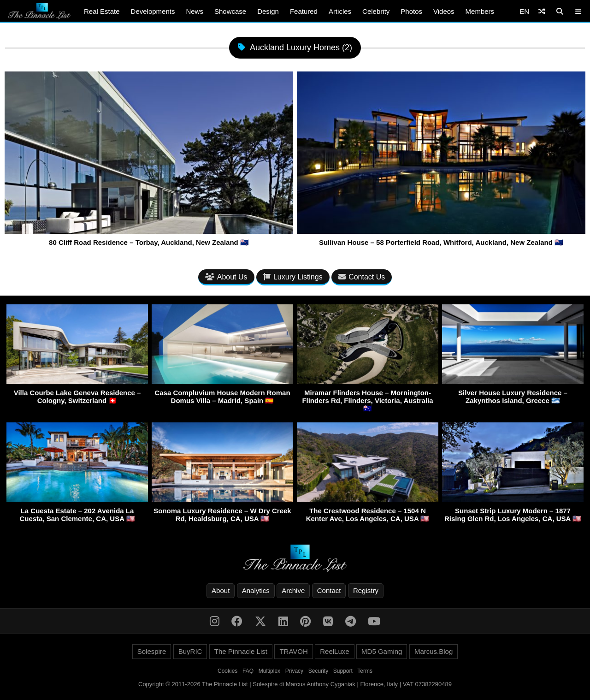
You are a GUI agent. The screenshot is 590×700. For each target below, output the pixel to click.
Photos (411, 11)
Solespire (152, 651)
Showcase (230, 11)
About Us (226, 277)
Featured (304, 11)
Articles (340, 11)
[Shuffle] (542, 11)
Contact (329, 590)
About (221, 590)
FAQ (248, 671)
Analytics (256, 590)
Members (480, 11)
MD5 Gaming (382, 651)
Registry (366, 590)
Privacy (294, 671)
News (195, 11)
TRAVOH (293, 651)
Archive (293, 590)
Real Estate (102, 11)
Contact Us (362, 277)
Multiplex (269, 671)
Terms (365, 671)
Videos (444, 11)
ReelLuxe (334, 651)
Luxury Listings (293, 277)
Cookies (227, 671)
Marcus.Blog (434, 651)
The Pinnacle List (241, 651)
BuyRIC (190, 651)
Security (318, 671)
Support (343, 671)
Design (268, 11)
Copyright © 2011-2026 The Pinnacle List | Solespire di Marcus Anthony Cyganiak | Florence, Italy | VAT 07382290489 (295, 684)
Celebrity (376, 11)
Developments (153, 11)
